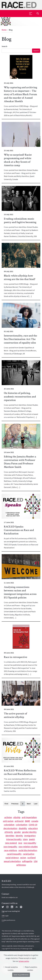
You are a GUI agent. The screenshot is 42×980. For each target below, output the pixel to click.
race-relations (11, 850)
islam (25, 839)
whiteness (21, 865)
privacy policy (24, 961)
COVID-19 (33, 825)
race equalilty (30, 843)
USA (36, 861)
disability (23, 828)
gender (18, 832)
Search (4, 46)
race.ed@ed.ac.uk (12, 898)
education (33, 828)
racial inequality (14, 854)
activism (8, 817)
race (20, 843)
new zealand (11, 843)
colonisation (22, 825)
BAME (27, 821)
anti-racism (8, 821)
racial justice (29, 854)
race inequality (10, 847)
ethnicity (9, 832)
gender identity (29, 832)
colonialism (9, 825)
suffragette (27, 861)
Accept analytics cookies (11, 969)
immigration (30, 836)
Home (4, 30)
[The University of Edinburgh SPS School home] (21, 5)
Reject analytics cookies (30, 969)
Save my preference (21, 975)
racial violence (12, 858)
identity (19, 836)
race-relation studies (28, 847)
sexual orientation (12, 861)
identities (10, 836)
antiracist (19, 821)
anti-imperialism (29, 817)
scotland (32, 858)
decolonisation (10, 828)
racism (23, 858)
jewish (32, 839)
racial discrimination (28, 850)
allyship (17, 817)
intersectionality (14, 839)
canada (35, 821)
